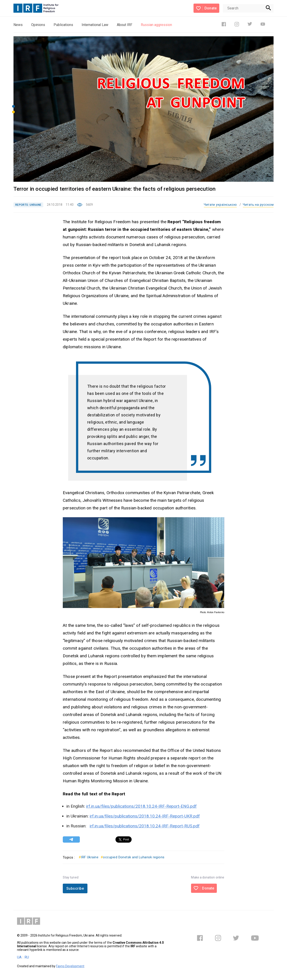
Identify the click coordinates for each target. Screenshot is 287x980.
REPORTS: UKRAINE (28, 205)
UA (19, 957)
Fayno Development (70, 966)
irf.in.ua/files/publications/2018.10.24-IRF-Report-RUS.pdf (145, 826)
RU (27, 957)
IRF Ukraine (89, 857)
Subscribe (75, 888)
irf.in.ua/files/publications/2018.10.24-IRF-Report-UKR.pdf (145, 816)
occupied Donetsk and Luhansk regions (133, 857)
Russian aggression (156, 25)
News (18, 25)
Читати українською (220, 205)
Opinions (38, 25)
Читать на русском (258, 205)
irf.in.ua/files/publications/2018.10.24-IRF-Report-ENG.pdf (141, 806)
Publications (63, 25)
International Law (95, 25)
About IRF (125, 25)
